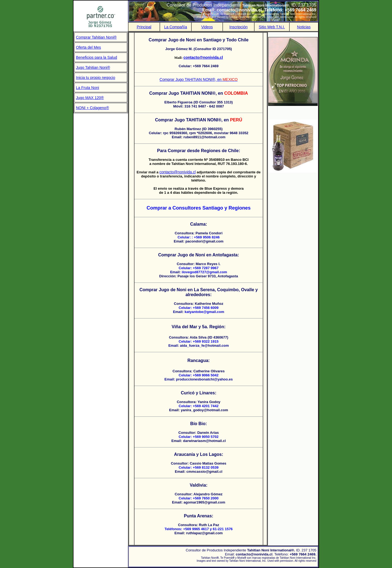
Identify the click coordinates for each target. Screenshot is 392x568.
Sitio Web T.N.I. (272, 27)
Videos (207, 27)
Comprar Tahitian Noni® (96, 37)
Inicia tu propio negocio (96, 78)
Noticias (304, 27)
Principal (144, 27)
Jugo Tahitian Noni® (93, 67)
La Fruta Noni (88, 88)
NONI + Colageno (91, 108)
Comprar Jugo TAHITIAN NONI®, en (199, 79)
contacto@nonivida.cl (178, 172)
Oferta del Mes (88, 47)
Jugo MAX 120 (88, 98)
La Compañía (176, 27)
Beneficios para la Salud (97, 57)
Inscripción (239, 27)
